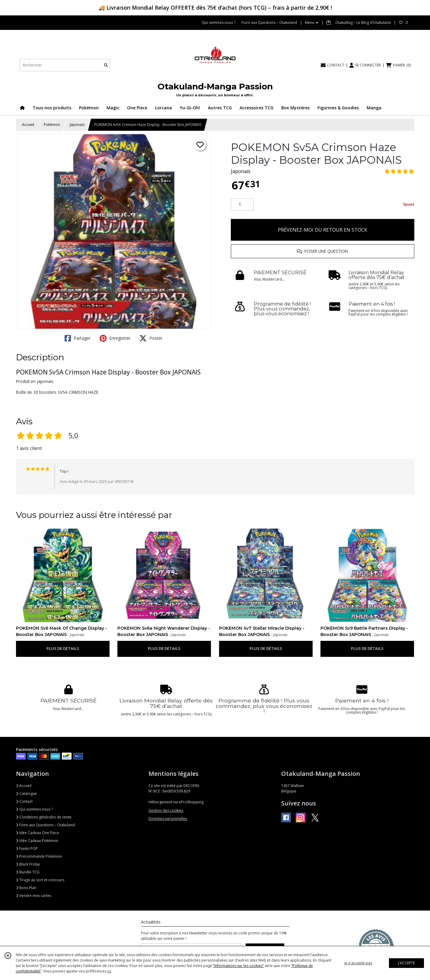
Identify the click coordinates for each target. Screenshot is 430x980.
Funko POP (27, 848)
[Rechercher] (106, 65)
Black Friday (28, 864)
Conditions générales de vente (44, 817)
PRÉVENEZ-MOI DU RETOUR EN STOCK (323, 230)
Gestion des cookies (166, 810)
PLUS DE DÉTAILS (63, 648)
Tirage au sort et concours (40, 880)
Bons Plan (26, 888)
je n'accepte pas (358, 963)
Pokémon (52, 125)
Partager (78, 338)
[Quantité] (242, 204)
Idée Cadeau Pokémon (37, 841)
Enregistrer (115, 338)
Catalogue (26, 794)
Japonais (77, 125)
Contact (24, 801)
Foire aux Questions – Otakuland (45, 825)
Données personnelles (168, 819)
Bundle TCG (28, 872)
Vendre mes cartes (34, 896)
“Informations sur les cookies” (238, 966)
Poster (151, 338)
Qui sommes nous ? (34, 809)
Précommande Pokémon (39, 856)
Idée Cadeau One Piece (38, 833)
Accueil (28, 125)
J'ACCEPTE (406, 963)
